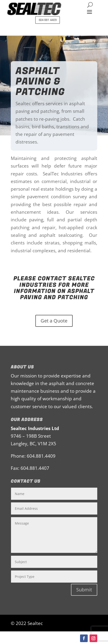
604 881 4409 (48, 20)
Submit (84, 590)
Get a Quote (54, 321)
